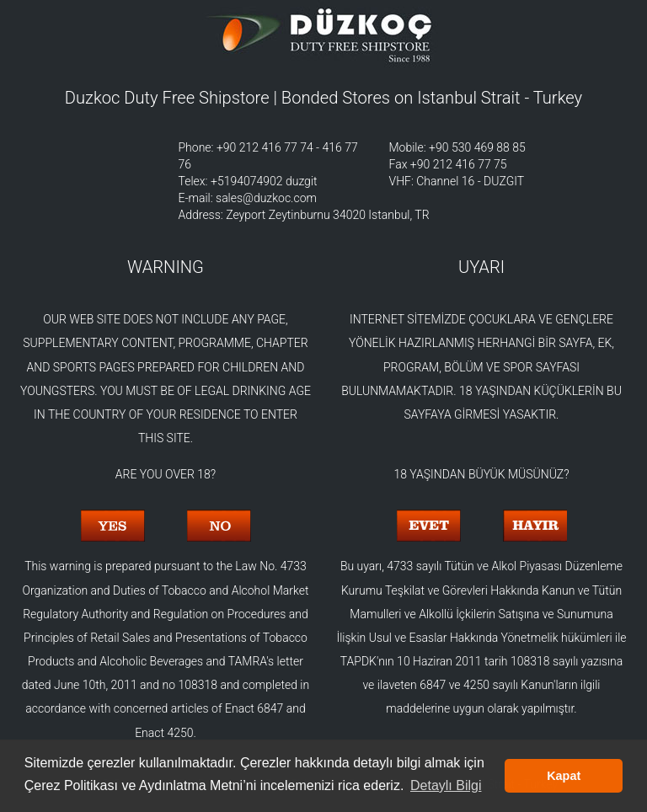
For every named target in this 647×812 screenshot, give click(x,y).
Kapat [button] (564, 776)
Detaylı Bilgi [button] (446, 785)
